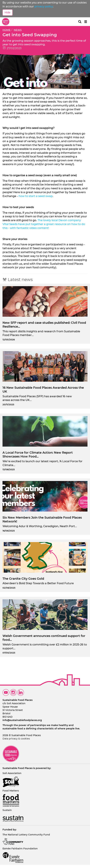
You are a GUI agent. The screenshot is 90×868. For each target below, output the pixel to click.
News (18, 30)
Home (7, 30)
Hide (8, 12)
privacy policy (44, 6)
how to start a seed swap (36, 196)
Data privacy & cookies (16, 739)
